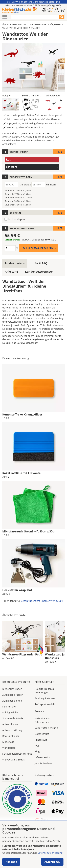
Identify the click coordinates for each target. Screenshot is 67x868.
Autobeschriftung (12, 730)
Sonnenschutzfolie (13, 718)
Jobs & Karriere (43, 763)
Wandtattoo (9, 748)
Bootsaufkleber (11, 736)
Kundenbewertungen (39, 272)
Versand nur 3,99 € (44, 240)
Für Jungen (55, 24)
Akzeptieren (52, 862)
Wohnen (11, 24)
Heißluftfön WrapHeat (17, 590)
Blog (37, 751)
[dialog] (33, 845)
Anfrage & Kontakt (45, 704)
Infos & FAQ (40, 263)
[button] (11, 104)
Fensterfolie (9, 707)
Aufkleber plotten (12, 701)
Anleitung (11, 272)
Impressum (41, 740)
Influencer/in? (42, 757)
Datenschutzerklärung (50, 853)
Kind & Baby (41, 24)
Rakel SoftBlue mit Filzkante (21, 473)
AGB (37, 746)
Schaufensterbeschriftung (17, 754)
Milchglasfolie (10, 712)
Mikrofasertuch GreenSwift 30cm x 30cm (29, 531)
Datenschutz (42, 734)
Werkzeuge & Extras (14, 760)
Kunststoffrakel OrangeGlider (22, 414)
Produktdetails (15, 263)
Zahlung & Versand (46, 698)
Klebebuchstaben (12, 689)
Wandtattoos (25, 24)
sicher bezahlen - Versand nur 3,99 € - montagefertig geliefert (33, 5)
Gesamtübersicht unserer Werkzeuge (42, 601)
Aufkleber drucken (13, 695)
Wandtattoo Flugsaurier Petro (22, 654)
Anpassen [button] (11, 862)
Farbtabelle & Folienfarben (42, 720)
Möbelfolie (8, 742)
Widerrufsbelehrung (46, 728)
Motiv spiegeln (17, 219)
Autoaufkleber (10, 724)
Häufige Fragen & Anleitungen (44, 691)
